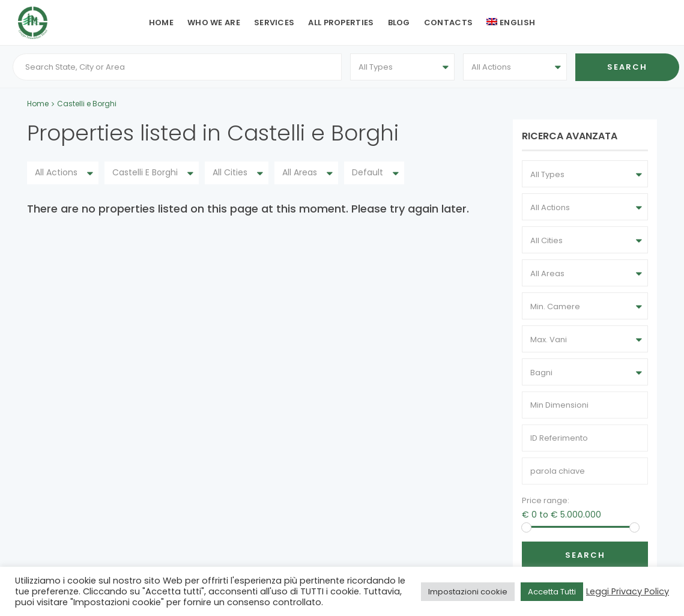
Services (274, 23)
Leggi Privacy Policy (628, 591)
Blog (399, 23)
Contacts (448, 23)
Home (161, 23)
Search (585, 557)
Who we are (214, 23)
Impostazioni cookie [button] (468, 592)
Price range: (546, 503)
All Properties (341, 23)
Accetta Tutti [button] (552, 592)
